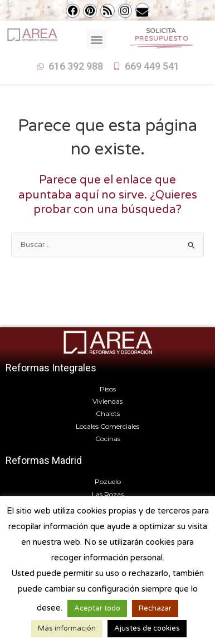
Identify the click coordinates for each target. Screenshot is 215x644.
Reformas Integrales (51, 368)
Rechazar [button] (155, 608)
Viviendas (107, 401)
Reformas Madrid (44, 460)
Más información (67, 628)
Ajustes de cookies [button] (147, 628)
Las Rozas (108, 494)
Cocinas (108, 439)
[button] (97, 39)
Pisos (108, 389)
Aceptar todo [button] (97, 608)
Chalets (108, 413)
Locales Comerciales (107, 426)
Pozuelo (108, 481)
